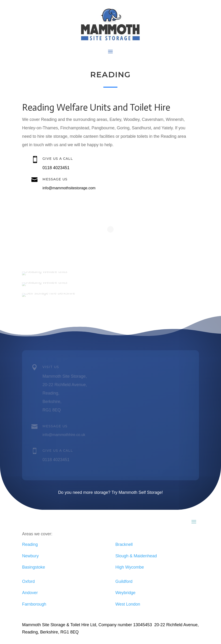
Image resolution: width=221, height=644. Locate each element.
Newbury (30, 556)
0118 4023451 (56, 168)
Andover (30, 593)
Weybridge (125, 593)
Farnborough (34, 604)
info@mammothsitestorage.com (69, 188)
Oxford (28, 581)
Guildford (124, 581)
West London (128, 604)
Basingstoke (34, 567)
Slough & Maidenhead (136, 556)
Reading (30, 544)
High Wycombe (130, 567)
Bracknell (124, 544)
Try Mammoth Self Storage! (137, 492)
